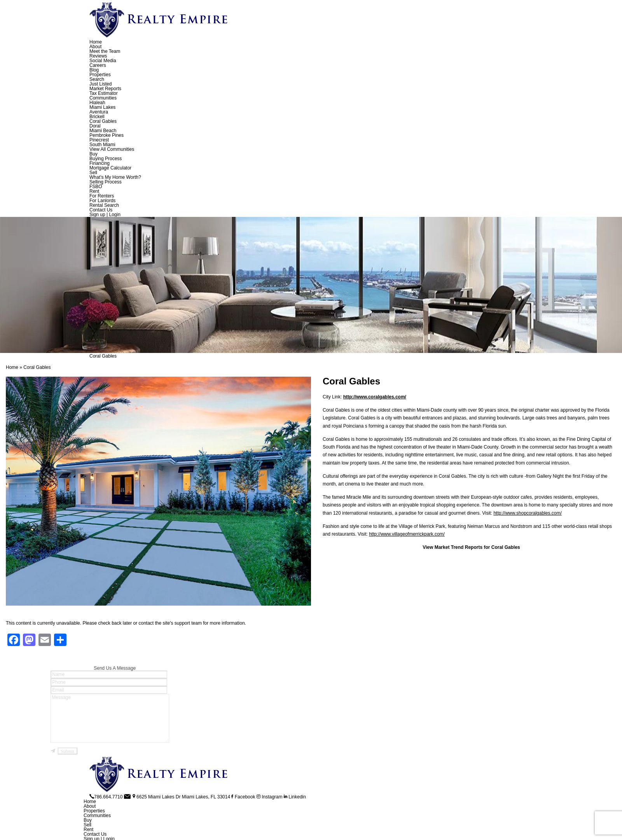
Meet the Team (105, 51)
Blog (94, 70)
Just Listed (100, 84)
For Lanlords (102, 201)
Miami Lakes (102, 107)
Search (97, 79)
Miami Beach (103, 131)
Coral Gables (103, 121)
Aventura (99, 112)
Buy (93, 154)
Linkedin (295, 797)
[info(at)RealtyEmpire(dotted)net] (128, 797)
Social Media (103, 61)
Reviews (98, 56)
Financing (100, 163)
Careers (98, 65)
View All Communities (112, 149)
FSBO (96, 187)
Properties (100, 75)
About (95, 47)
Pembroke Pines (107, 135)
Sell (93, 173)
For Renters (102, 196)
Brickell (97, 117)
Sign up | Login (105, 215)
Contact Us (101, 210)
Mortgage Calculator (110, 168)
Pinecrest (99, 140)
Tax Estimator (104, 93)
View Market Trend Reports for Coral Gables (471, 547)
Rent (94, 191)
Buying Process (106, 159)
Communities (103, 98)
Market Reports (105, 89)
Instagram (270, 797)
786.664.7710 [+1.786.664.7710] (106, 797)
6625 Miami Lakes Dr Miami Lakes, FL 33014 (181, 797)
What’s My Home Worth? (115, 177)
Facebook (243, 797)
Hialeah (97, 103)
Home (96, 42)
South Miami (102, 145)
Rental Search (104, 205)
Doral (95, 126)
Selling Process (106, 182)
